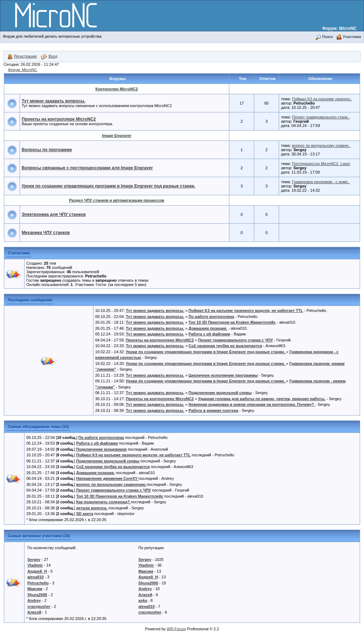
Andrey (34, 600)
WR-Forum (176, 629)
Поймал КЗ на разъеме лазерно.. (322, 99)
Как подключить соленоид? (103, 502)
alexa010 (36, 577)
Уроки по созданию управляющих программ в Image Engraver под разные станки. (108, 186)
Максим (35, 589)
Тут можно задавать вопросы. (53, 101)
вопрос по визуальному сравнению (111, 484)
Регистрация (22, 56)
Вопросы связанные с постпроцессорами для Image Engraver (87, 168)
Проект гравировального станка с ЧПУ (235, 340)
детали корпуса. (92, 508)
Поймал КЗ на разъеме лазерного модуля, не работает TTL (246, 311)
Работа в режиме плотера (213, 410)
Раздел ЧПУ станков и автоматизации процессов (117, 200)
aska (143, 600)
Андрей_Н (37, 571)
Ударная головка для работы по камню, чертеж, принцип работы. (262, 399)
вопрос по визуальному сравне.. (321, 145)
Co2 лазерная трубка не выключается (225, 346)
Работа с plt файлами (209, 334)
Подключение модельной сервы (220, 393)
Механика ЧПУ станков (46, 233)
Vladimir (35, 565)
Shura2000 (37, 595)
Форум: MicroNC (339, 28)
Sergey (34, 560)
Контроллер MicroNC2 (117, 89)
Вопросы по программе (47, 150)
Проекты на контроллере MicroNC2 (59, 119)
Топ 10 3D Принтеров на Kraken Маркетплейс (232, 322)
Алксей (34, 612)
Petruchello (38, 583)
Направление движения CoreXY (107, 478)
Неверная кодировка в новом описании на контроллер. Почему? (252, 404)
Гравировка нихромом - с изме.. (321, 182)
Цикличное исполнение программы (223, 375)
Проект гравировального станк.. (321, 117)
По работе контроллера (211, 317)
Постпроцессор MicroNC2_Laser (321, 164)
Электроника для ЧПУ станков (54, 214)
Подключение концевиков (101, 449)
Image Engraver (117, 136)
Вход (49, 56)
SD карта (85, 514)
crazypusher (39, 606)
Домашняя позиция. (208, 328)
